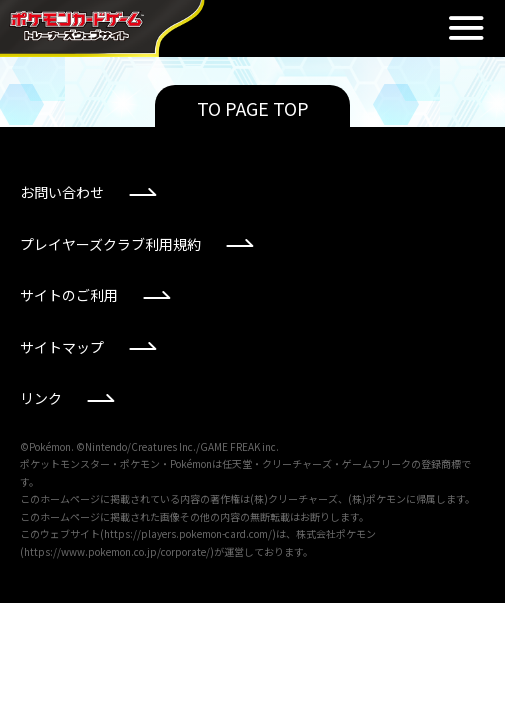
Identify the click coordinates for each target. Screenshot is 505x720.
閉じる (466, 28)
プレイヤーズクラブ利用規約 (110, 244)
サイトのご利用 (69, 295)
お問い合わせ (62, 192)
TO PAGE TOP (253, 108)
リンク (41, 398)
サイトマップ (62, 347)
